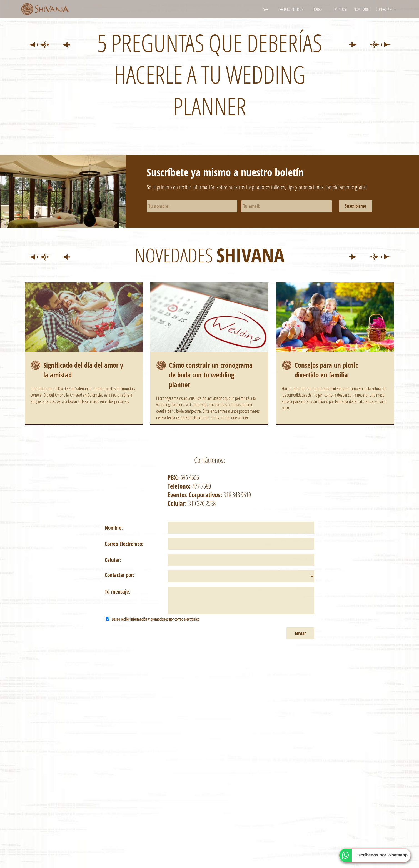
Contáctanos (386, 9)
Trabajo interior (291, 9)
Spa (265, 9)
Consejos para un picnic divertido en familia (326, 370)
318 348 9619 (237, 495)
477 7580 (202, 486)
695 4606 (190, 477)
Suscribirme (356, 206)
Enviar (300, 633)
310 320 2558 (202, 503)
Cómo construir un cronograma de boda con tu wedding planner (211, 375)
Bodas (318, 9)
